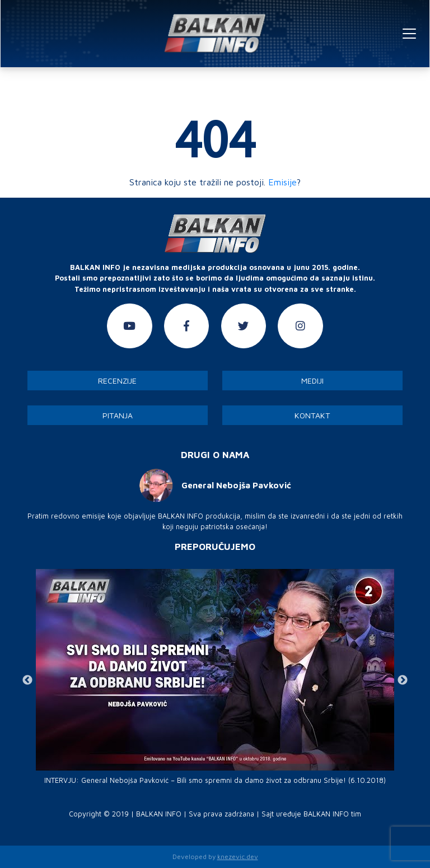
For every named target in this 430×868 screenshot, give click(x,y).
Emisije (282, 182)
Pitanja (118, 415)
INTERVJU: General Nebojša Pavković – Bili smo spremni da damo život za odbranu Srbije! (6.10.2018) (215, 780)
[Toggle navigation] (409, 34)
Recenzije (117, 381)
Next (403, 680)
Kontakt (312, 415)
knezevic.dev (238, 857)
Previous (27, 680)
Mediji (312, 381)
